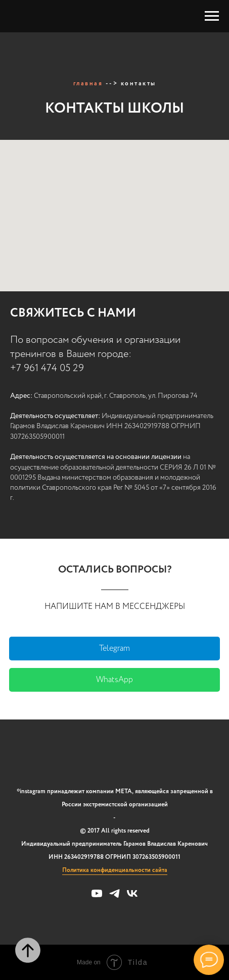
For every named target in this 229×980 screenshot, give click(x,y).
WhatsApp (114, 680)
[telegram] (114, 897)
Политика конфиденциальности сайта (115, 870)
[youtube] (97, 897)
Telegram (114, 649)
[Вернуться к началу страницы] (28, 950)
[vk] (132, 897)
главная (88, 84)
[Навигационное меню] (212, 16)
